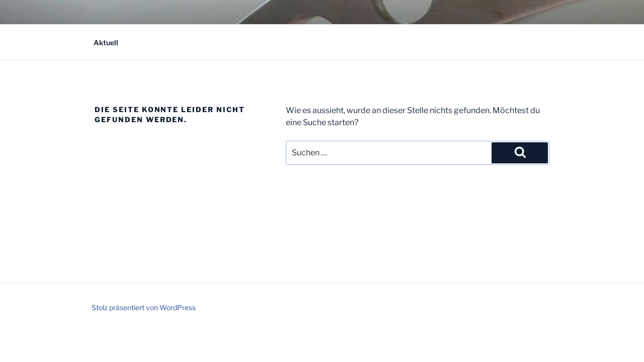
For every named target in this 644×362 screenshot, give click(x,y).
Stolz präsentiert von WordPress (144, 307)
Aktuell (106, 42)
